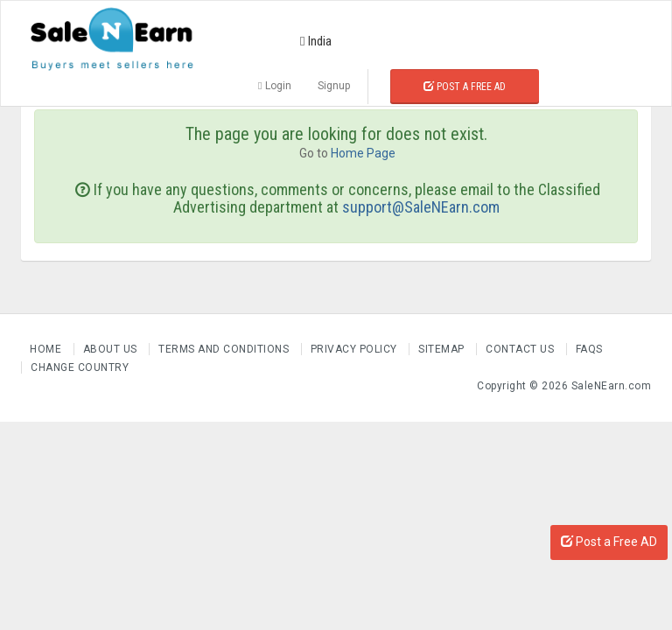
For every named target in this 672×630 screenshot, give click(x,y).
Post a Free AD (609, 542)
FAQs (589, 349)
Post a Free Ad (465, 87)
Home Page (363, 153)
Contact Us (521, 349)
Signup (334, 86)
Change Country (80, 367)
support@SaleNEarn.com (421, 207)
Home (47, 349)
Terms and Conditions (225, 349)
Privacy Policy (356, 349)
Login (274, 86)
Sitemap (443, 349)
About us (112, 349)
